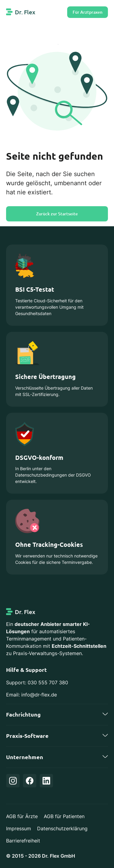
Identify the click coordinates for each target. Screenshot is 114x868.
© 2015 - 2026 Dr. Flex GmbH (41, 856)
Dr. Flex (25, 12)
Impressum (19, 828)
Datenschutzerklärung (62, 828)
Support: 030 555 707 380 (37, 682)
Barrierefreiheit (23, 841)
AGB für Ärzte (22, 816)
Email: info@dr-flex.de (31, 695)
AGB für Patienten (64, 816)
